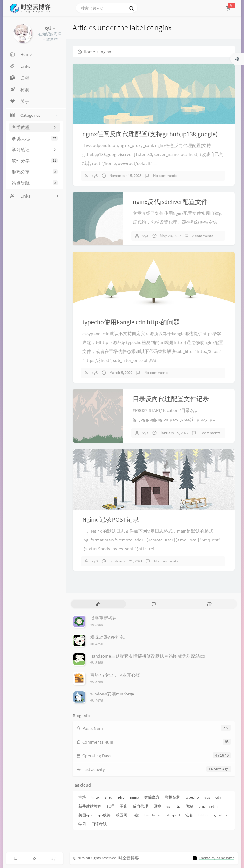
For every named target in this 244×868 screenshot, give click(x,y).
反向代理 (140, 806)
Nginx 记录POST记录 (111, 519)
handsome (153, 815)
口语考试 (99, 824)
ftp (178, 806)
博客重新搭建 (104, 618)
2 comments (202, 236)
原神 (157, 806)
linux (95, 797)
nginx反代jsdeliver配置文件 (170, 202)
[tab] (98, 604)
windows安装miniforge (112, 694)
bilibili (203, 815)
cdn (218, 797)
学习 (82, 824)
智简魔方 (152, 797)
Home (86, 52)
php (121, 797)
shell (109, 797)
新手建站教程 (90, 806)
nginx (134, 797)
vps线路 (104, 815)
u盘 (136, 815)
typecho (192, 797)
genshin (220, 815)
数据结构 (173, 797)
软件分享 (35, 161)
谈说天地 (35, 138)
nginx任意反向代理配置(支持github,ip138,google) (150, 134)
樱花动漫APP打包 (107, 637)
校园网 (122, 815)
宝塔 (82, 797)
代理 (111, 806)
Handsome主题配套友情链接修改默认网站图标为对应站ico (148, 656)
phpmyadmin (210, 806)
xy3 (95, 176)
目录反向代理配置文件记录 (171, 399)
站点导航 (35, 183)
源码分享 (35, 172)
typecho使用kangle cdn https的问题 (131, 322)
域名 (189, 815)
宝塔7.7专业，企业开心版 (115, 675)
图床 (124, 806)
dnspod (173, 815)
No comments (165, 176)
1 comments (210, 433)
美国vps (85, 815)
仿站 (189, 806)
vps (207, 797)
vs (168, 806)
